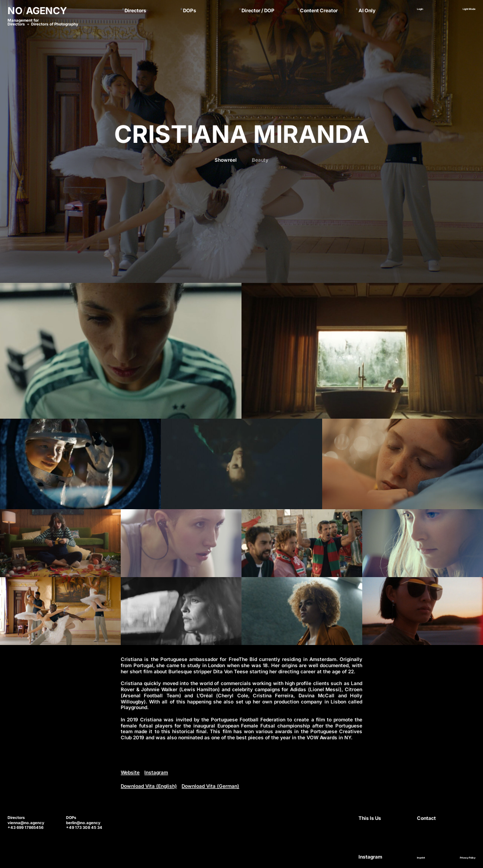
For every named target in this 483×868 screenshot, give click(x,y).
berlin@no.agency (83, 823)
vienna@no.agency (26, 823)
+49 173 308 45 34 (84, 827)
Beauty (260, 160)
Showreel (226, 160)
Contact (426, 818)
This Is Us (370, 818)
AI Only (367, 10)
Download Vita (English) (149, 786)
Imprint (421, 858)
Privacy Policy (468, 858)
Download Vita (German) (210, 786)
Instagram (156, 772)
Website (130, 772)
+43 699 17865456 (25, 827)
